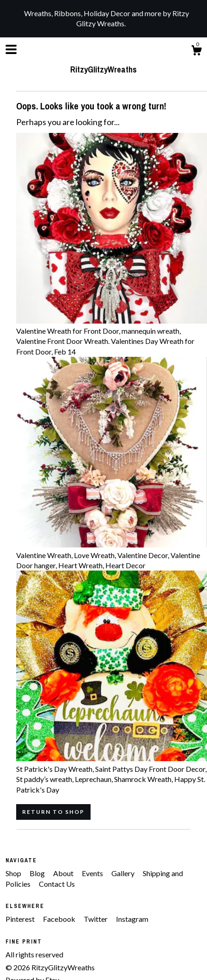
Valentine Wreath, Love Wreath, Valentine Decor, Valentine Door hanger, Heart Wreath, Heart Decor (112, 555)
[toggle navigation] (11, 49)
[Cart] (196, 52)
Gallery (124, 873)
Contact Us (57, 884)
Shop (14, 873)
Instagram (132, 919)
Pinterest (21, 919)
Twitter (96, 919)
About (64, 873)
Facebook (60, 919)
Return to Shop (53, 812)
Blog (38, 873)
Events (93, 873)
